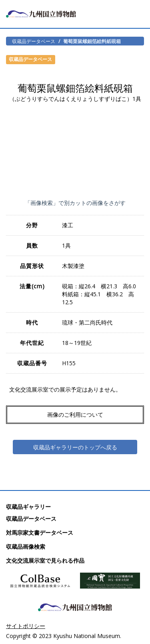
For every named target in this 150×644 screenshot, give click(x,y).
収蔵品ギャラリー (28, 507)
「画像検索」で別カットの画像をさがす (75, 203)
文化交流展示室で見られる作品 (45, 560)
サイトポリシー (26, 626)
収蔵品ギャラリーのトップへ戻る (75, 447)
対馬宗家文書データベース (40, 533)
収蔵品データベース (34, 41)
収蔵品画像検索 (26, 547)
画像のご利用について (75, 415)
